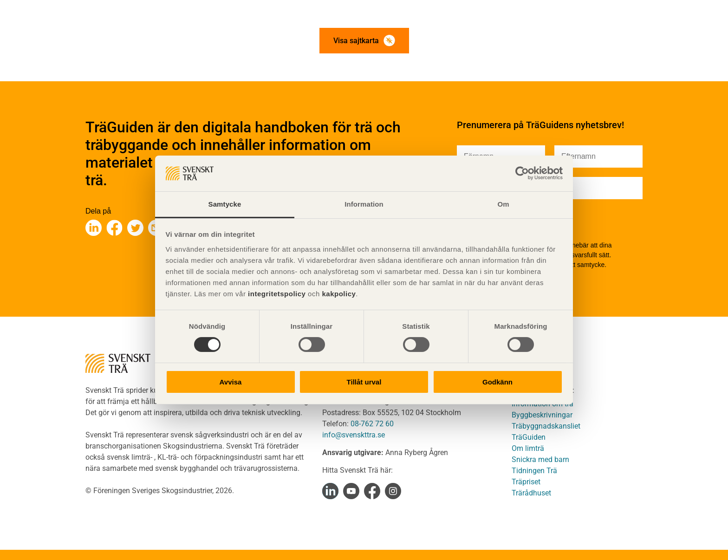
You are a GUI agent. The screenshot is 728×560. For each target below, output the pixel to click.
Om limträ (528, 448)
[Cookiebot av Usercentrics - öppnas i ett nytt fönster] (522, 173)
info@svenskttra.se (354, 435)
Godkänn (497, 382)
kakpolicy (339, 294)
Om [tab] (503, 204)
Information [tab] (364, 204)
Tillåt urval (364, 382)
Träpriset (526, 482)
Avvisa (231, 382)
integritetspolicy (276, 294)
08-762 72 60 (372, 424)
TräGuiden (529, 437)
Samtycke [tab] (225, 204)
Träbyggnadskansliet (546, 426)
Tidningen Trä (534, 471)
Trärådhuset (531, 493)
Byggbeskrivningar (542, 415)
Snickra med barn (540, 459)
